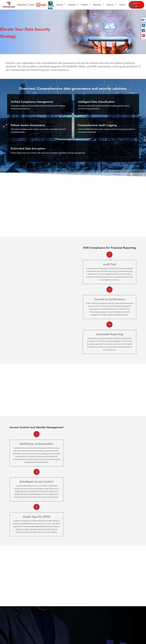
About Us (111, 5)
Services (61, 5)
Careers (122, 5)
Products (86, 5)
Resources (98, 5)
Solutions (73, 5)
